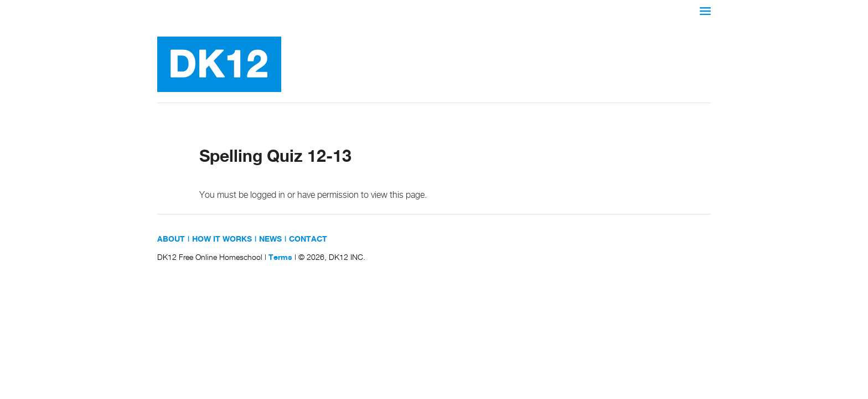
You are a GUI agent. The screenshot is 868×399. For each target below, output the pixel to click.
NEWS (270, 239)
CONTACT (308, 239)
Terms (280, 258)
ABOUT (171, 239)
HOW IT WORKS (222, 239)
